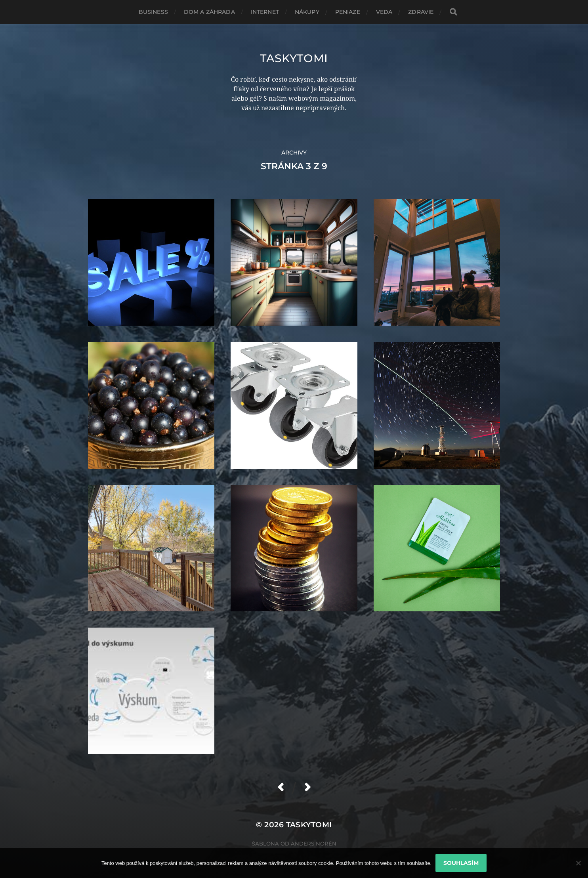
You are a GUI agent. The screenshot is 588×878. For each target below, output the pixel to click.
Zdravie (421, 12)
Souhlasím (461, 863)
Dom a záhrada (209, 12)
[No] (578, 863)
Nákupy (307, 12)
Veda (384, 12)
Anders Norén (314, 844)
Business (153, 12)
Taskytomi (294, 58)
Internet (265, 12)
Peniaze (348, 12)
